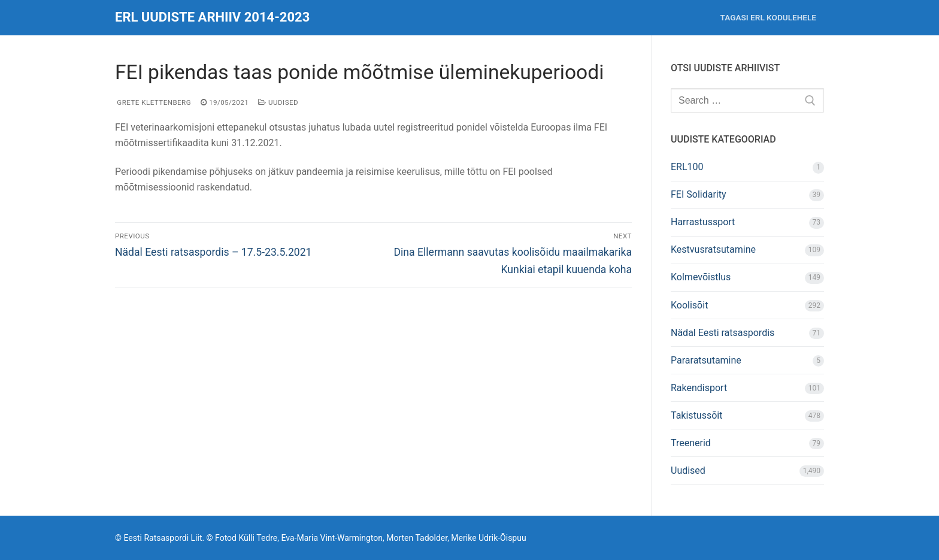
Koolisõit (689, 305)
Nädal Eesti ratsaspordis (723, 333)
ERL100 (687, 167)
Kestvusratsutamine (713, 249)
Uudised (278, 102)
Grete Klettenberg (153, 102)
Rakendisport (699, 388)
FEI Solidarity (699, 194)
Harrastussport (703, 222)
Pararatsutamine (706, 360)
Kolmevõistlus (701, 277)
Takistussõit (696, 415)
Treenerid (691, 443)
